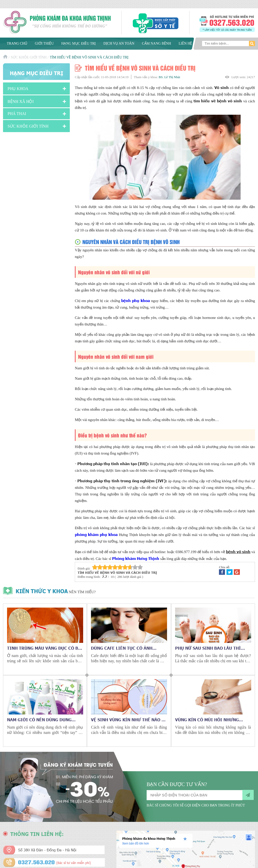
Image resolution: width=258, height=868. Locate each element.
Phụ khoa (18, 89)
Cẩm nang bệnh (156, 43)
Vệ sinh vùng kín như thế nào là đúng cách (129, 720)
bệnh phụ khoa (136, 300)
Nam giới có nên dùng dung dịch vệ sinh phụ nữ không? (40, 720)
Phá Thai (17, 114)
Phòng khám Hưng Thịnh (136, 558)
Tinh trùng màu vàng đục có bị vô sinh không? (44, 648)
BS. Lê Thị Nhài (169, 77)
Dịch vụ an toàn (119, 43)
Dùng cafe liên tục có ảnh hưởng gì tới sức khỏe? (122, 648)
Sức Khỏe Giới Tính (29, 57)
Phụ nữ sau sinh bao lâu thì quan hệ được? (208, 648)
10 (140, 567)
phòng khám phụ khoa (96, 534)
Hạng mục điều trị (78, 43)
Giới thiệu (44, 43)
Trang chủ (17, 43)
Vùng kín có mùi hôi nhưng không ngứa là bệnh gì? (207, 720)
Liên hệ (185, 43)
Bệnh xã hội (21, 101)
